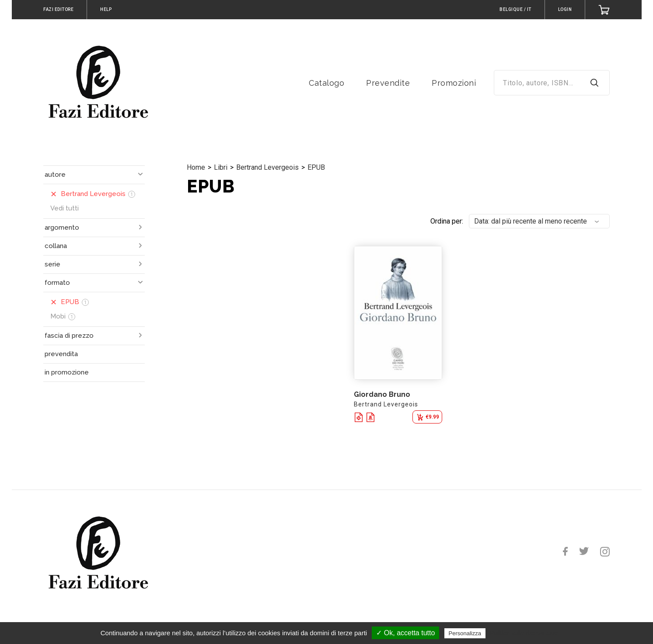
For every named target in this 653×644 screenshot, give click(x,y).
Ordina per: (447, 221)
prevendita (61, 354)
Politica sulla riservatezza (524, 633)
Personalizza (465, 633)
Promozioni (454, 83)
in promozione (67, 372)
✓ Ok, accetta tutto (405, 633)
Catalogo (326, 83)
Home (196, 167)
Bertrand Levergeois (267, 167)
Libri (221, 167)
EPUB (316, 167)
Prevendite (388, 83)
